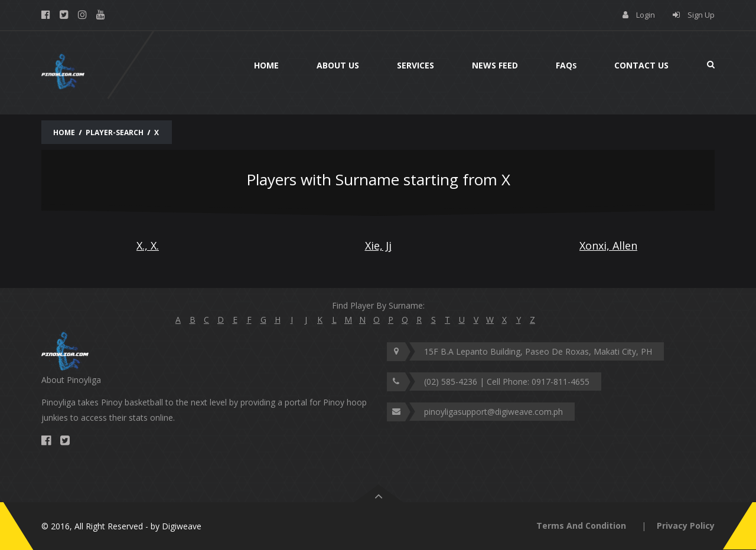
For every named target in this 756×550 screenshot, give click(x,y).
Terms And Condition (581, 526)
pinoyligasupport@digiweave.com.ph (493, 412)
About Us (338, 65)
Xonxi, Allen (608, 245)
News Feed (495, 65)
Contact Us (641, 65)
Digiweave (182, 526)
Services (416, 65)
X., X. (148, 245)
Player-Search (115, 132)
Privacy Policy (686, 526)
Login (646, 15)
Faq (566, 65)
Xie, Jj (378, 245)
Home (266, 65)
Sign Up (701, 15)
